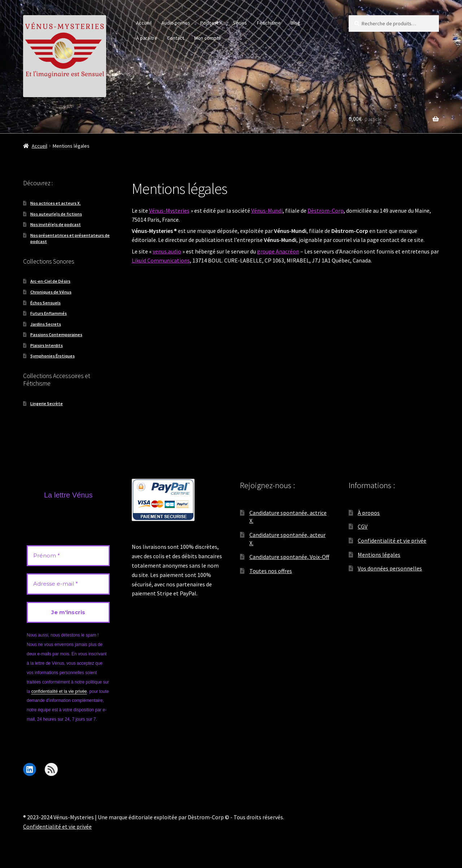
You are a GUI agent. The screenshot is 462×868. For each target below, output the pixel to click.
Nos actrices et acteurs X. (56, 203)
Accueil (144, 23)
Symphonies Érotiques (53, 356)
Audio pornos (176, 23)
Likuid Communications (161, 260)
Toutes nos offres (271, 571)
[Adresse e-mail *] (68, 584)
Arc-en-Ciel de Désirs (50, 281)
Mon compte (208, 38)
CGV (363, 526)
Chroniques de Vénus (51, 292)
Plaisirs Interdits (47, 345)
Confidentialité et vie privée (392, 541)
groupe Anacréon (278, 251)
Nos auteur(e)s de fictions (56, 214)
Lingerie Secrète (47, 403)
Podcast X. (212, 23)
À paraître (147, 38)
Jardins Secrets (46, 324)
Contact (176, 38)
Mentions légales (379, 555)
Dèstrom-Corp (326, 211)
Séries (240, 23)
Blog (295, 23)
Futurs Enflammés (49, 313)
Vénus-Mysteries (169, 211)
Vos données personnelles (390, 568)
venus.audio (167, 251)
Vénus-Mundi (267, 211)
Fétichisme (269, 23)
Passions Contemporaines (56, 335)
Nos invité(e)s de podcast (56, 224)
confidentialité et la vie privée (59, 691)
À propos (369, 513)
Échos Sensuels (45, 303)
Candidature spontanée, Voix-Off (289, 557)
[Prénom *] (68, 556)
